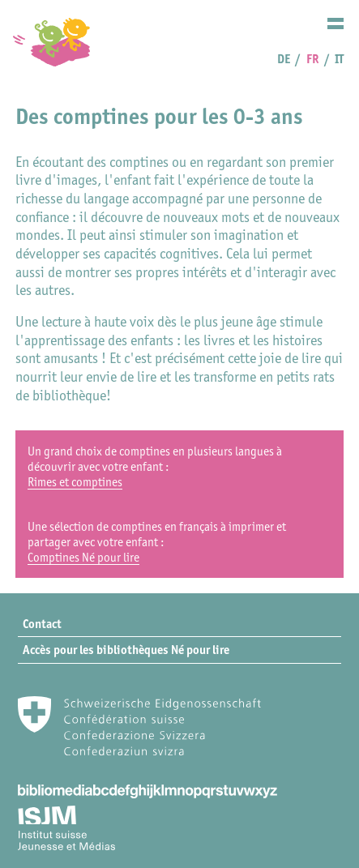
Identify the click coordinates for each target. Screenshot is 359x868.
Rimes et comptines (75, 482)
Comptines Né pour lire (83, 557)
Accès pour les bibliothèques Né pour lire (126, 650)
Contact (42, 624)
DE (284, 59)
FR (313, 59)
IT (339, 59)
